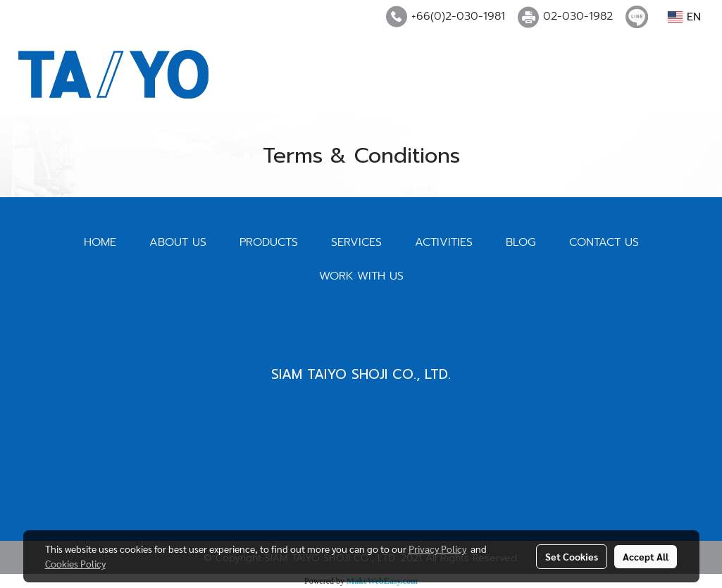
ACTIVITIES (444, 242)
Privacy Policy (437, 549)
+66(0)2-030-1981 (458, 16)
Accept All (646, 556)
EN (684, 17)
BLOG (521, 242)
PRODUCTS (269, 242)
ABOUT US (178, 242)
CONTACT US (604, 242)
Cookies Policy (75, 563)
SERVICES (356, 242)
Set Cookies (572, 556)
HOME (100, 242)
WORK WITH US (361, 276)
